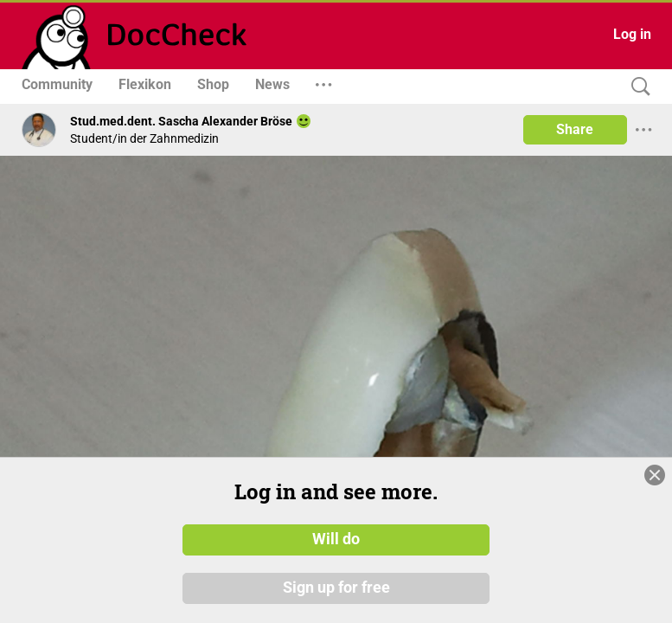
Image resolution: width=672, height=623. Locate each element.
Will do (336, 539)
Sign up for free (336, 588)
